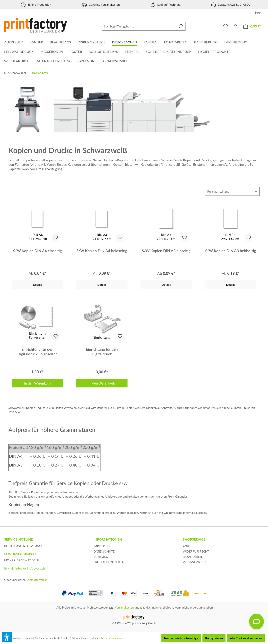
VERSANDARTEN (194, 562)
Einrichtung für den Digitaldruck (102, 352)
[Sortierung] (232, 191)
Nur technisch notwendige (181, 638)
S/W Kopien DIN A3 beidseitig (231, 251)
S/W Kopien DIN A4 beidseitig (102, 251)
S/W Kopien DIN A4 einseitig (37, 251)
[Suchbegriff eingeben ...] (139, 26)
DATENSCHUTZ (104, 551)
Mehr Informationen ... (114, 638)
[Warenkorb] (252, 26)
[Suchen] (181, 26)
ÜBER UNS (101, 557)
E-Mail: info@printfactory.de (25, 568)
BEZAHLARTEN (193, 557)
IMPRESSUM (102, 546)
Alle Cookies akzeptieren (246, 638)
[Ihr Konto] (236, 26)
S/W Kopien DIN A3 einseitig (166, 251)
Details (37, 285)
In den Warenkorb (37, 383)
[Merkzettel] (225, 26)
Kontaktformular (36, 580)
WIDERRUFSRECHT (196, 551)
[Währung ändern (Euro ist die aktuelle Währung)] (259, 13)
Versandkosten (124, 607)
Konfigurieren (214, 638)
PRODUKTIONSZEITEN (109, 562)
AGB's (187, 546)
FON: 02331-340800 (20, 554)
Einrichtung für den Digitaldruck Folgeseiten (37, 352)
